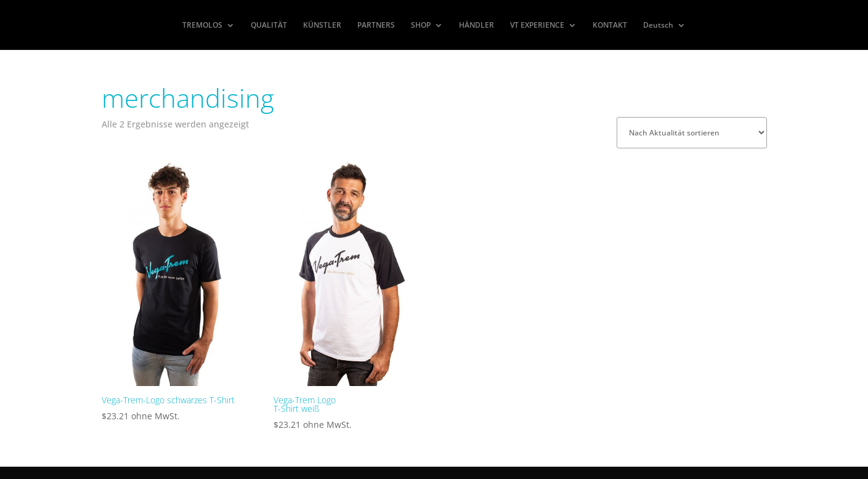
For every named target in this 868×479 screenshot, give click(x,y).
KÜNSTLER (322, 26)
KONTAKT (610, 26)
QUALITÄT (269, 26)
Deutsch (658, 26)
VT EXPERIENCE (537, 26)
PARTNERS (376, 26)
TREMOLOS (202, 26)
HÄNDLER (477, 26)
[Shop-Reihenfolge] (692, 133)
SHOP (421, 26)
